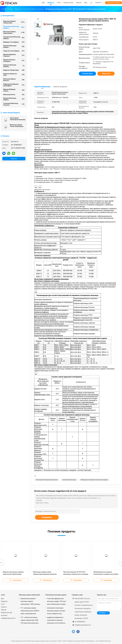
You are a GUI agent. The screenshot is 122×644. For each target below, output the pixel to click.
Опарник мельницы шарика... (14, 46)
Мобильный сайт (7, 613)
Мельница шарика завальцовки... (14, 32)
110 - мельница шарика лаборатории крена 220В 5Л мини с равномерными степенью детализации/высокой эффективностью (30, 611)
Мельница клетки (14, 95)
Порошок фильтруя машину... (14, 66)
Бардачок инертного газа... (14, 75)
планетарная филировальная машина (47, 480)
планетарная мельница (69, 480)
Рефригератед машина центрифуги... (14, 85)
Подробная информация (42, 87)
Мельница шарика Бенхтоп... (14, 80)
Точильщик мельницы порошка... (14, 104)
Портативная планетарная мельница (18, 119)
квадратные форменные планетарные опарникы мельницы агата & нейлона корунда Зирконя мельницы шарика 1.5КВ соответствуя (56, 620)
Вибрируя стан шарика (14, 42)
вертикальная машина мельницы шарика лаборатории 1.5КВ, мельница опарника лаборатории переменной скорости (31, 602)
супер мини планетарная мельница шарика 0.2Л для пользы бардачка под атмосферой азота (56, 611)
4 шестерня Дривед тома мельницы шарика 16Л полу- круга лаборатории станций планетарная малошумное (57, 602)
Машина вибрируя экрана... (14, 90)
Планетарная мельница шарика (56, 595)
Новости (4, 607)
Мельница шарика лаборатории (29, 595)
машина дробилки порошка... (14, 55)
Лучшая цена (87, 74)
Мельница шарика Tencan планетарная (17, 126)
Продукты (4, 601)
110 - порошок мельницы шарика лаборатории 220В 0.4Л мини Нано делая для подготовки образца (29, 620)
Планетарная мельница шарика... (14, 27)
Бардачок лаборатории (14, 70)
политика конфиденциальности (8, 617)
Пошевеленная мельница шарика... (14, 38)
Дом (2, 599)
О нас (3, 604)
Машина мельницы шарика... (14, 99)
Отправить (47, 517)
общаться (14, 159)
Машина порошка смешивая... (14, 60)
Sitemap (4, 610)
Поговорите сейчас (113, 3)
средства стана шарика (14, 51)
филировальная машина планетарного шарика (94, 480)
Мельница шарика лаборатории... (14, 22)
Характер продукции (60, 87)
